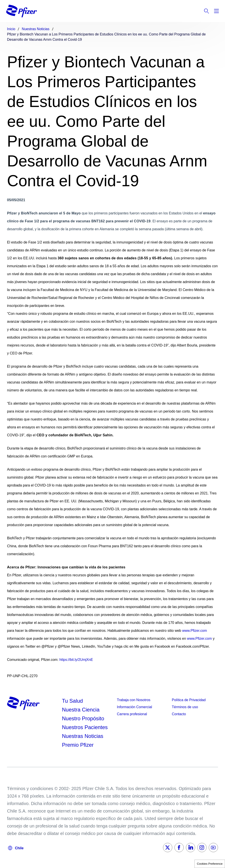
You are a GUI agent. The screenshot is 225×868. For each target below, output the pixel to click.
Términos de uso (185, 707)
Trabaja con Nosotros (134, 700)
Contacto (179, 714)
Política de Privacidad (189, 700)
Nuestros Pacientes (85, 727)
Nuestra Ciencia (81, 710)
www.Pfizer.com (195, 631)
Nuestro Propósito (83, 718)
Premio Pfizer (78, 745)
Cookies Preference (210, 864)
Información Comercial (134, 707)
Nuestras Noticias (83, 736)
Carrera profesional (132, 714)
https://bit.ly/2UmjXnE (76, 660)
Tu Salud (72, 701)
